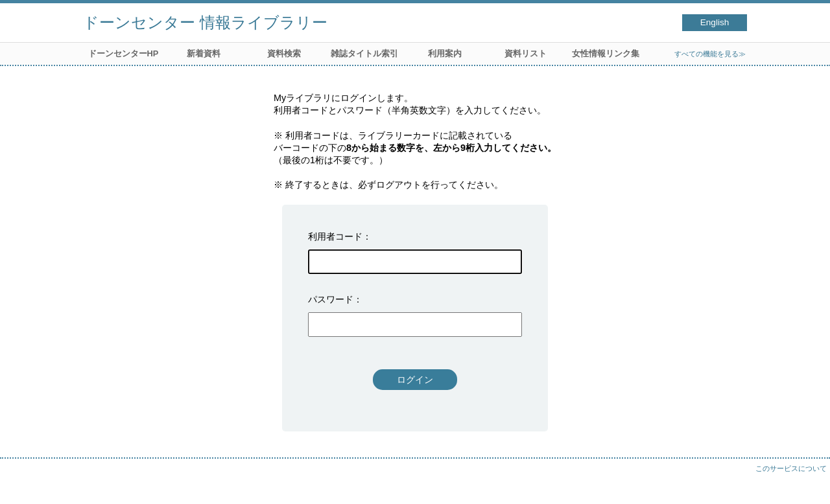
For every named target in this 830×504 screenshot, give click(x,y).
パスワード (331, 299)
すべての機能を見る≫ (710, 54)
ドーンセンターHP (124, 53)
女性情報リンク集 (606, 53)
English (715, 22)
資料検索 (284, 53)
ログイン (415, 380)
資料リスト (526, 53)
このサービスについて (791, 468)
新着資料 (204, 53)
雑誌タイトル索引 (364, 53)
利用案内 (445, 53)
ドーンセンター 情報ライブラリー (205, 22)
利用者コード (335, 236)
